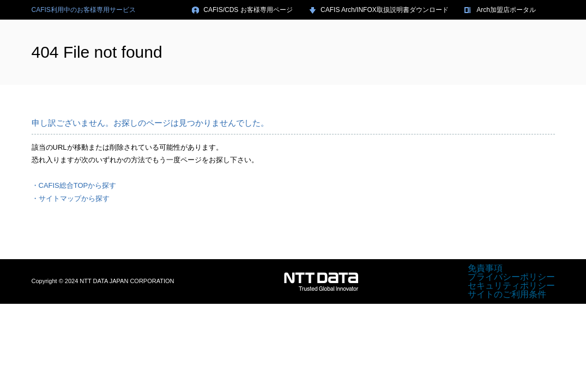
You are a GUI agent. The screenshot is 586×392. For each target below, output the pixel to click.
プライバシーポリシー (511, 277)
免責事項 (485, 268)
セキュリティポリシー (511, 286)
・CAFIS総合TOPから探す (74, 185)
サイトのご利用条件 (507, 294)
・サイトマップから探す (71, 198)
